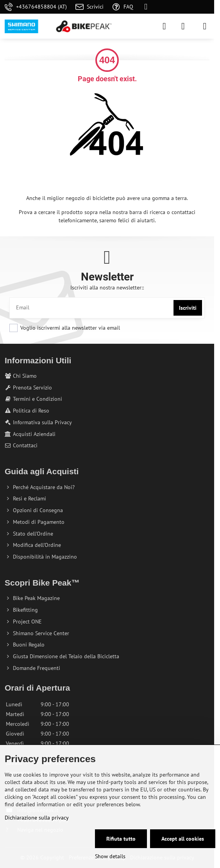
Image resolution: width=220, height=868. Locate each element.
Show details (110, 856)
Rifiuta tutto (121, 839)
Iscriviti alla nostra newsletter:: (107, 288)
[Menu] (205, 26)
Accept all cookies (183, 839)
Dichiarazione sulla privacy (37, 818)
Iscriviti (188, 308)
